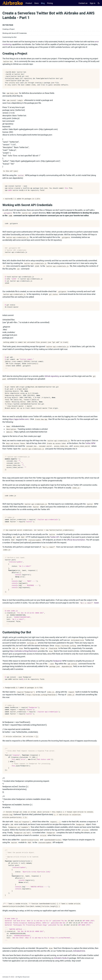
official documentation (76, 540)
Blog (43, 3)
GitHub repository (52, 376)
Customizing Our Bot (9, 37)
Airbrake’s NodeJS (61, 958)
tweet (89, 603)
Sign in (93, 3)
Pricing (50, 3)
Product (29, 3)
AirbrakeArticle (79, 951)
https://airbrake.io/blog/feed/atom (23, 651)
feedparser (57, 661)
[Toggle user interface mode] (99, 3)
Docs (37, 3)
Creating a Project (8, 29)
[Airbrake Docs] (13, 3)
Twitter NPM (90, 443)
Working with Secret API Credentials (15, 33)
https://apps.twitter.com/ (19, 419)
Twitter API (55, 537)
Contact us (83, 3)
